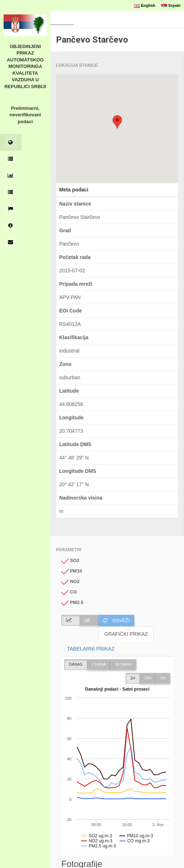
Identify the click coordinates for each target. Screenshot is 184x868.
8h (163, 678)
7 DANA (99, 664)
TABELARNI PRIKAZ (91, 649)
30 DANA (123, 664)
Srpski (171, 5)
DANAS (76, 664)
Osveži (116, 620)
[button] (117, 122)
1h (133, 678)
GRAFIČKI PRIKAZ (126, 634)
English (144, 5)
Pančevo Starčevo (92, 40)
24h (148, 678)
